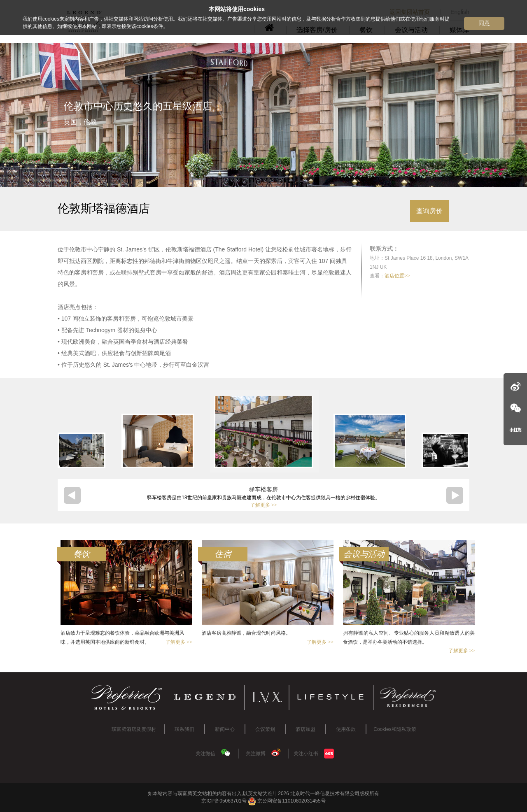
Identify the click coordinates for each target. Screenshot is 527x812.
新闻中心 (225, 729)
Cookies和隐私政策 (395, 729)
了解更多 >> (264, 505)
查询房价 (429, 211)
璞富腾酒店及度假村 (134, 729)
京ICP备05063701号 (224, 801)
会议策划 (265, 729)
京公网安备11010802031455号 (287, 801)
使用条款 (346, 729)
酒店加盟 (305, 729)
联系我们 (184, 729)
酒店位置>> (397, 276)
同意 (484, 23)
